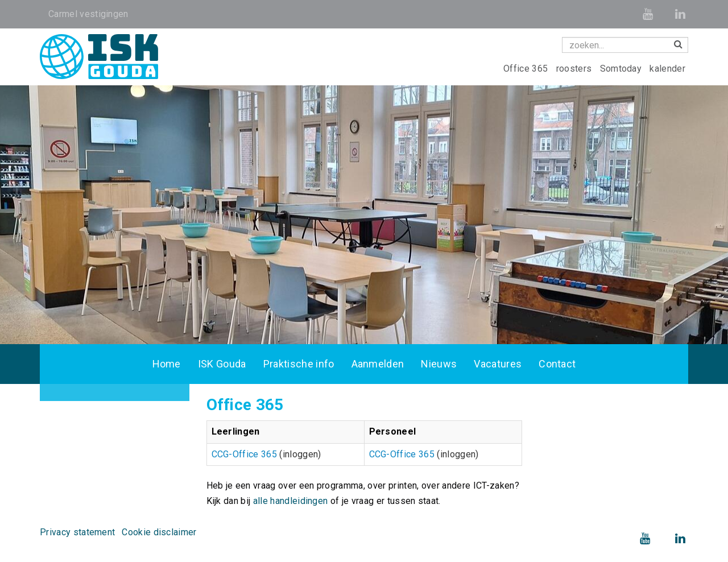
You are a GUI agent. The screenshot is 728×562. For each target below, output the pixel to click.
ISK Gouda (222, 364)
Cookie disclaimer (159, 532)
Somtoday (622, 69)
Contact (557, 364)
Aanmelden (378, 364)
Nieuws (439, 364)
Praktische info (299, 364)
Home (167, 364)
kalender (667, 69)
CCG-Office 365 (244, 454)
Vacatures (498, 364)
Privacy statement (77, 532)
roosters (575, 69)
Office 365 (527, 69)
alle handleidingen (291, 501)
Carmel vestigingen (88, 14)
